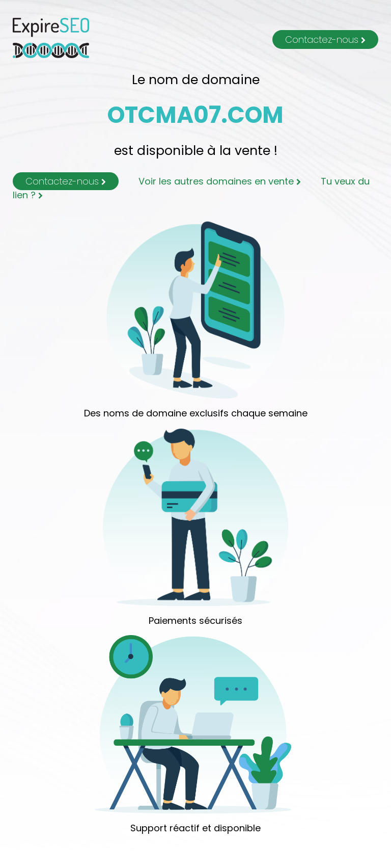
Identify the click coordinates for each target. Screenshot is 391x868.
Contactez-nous (325, 40)
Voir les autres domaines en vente (220, 181)
